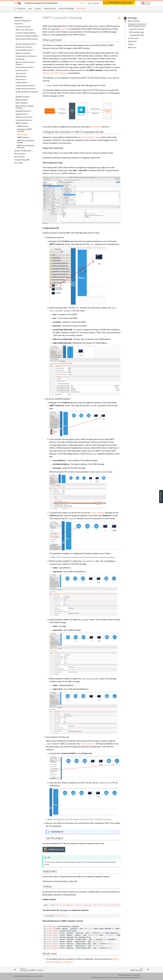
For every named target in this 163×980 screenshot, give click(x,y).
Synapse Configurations (23, 151)
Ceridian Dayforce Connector (26, 56)
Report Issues (161, 497)
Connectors (19, 24)
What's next (132, 47)
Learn (30, 9)
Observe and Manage (66, 9)
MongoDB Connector (23, 111)
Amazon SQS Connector (25, 50)
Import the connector (137, 29)
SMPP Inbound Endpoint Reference (26, 147)
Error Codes (18, 163)
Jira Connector (21, 73)
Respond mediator (87, 744)
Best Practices (19, 157)
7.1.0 (66, 3)
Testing (131, 44)
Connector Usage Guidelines (26, 33)
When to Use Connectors (24, 30)
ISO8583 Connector (23, 97)
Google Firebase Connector (25, 86)
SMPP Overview (23, 126)
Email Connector (22, 70)
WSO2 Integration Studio (90, 137)
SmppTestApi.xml (57, 832)
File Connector (21, 80)
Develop (38, 9)
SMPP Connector (22, 123)
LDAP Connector (22, 103)
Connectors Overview (23, 27)
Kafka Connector (22, 100)
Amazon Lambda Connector (26, 44)
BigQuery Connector (23, 53)
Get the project (133, 38)
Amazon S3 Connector (24, 47)
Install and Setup (50, 9)
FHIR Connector (21, 76)
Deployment (132, 41)
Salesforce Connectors (24, 117)
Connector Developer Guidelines (27, 36)
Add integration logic (137, 32)
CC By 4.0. (109, 977)
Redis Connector (22, 114)
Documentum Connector (25, 67)
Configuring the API (137, 35)
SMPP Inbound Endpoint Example (26, 142)
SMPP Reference (23, 137)
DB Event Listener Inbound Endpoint (25, 63)
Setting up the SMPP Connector (24, 130)
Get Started (21, 9)
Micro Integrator (78, 3)
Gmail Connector (22, 83)
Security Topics (20, 154)
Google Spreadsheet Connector (27, 92)
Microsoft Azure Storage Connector (25, 107)
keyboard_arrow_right (125, 18)
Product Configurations (23, 21)
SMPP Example (22, 134)
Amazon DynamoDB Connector (27, 39)
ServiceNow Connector (24, 120)
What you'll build (134, 21)
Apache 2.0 (136, 977)
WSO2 (128, 975)
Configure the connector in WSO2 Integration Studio (137, 25)
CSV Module (20, 59)
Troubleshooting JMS (22, 160)
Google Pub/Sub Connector (26, 89)
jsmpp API (63, 29)
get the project (96, 127)
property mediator (97, 513)
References (81, 9)
